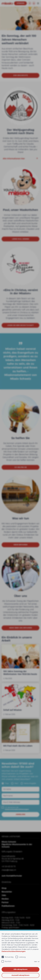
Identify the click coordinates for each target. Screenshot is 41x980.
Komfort (8, 961)
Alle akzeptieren (20, 969)
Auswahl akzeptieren (20, 975)
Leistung (22, 957)
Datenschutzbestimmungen (14, 951)
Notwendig (9, 957)
